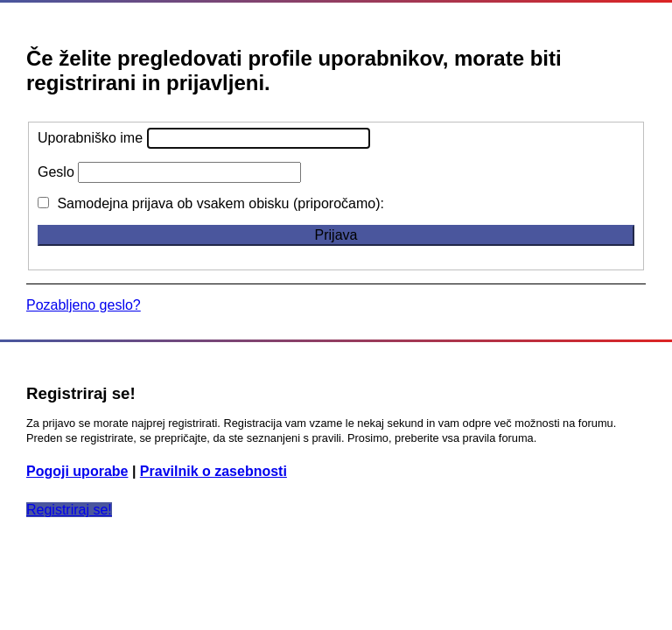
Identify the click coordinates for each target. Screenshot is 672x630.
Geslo (56, 172)
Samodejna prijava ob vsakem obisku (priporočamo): (211, 203)
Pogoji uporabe (77, 471)
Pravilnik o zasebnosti (213, 471)
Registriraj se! (69, 510)
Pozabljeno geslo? (84, 305)
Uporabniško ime (90, 138)
